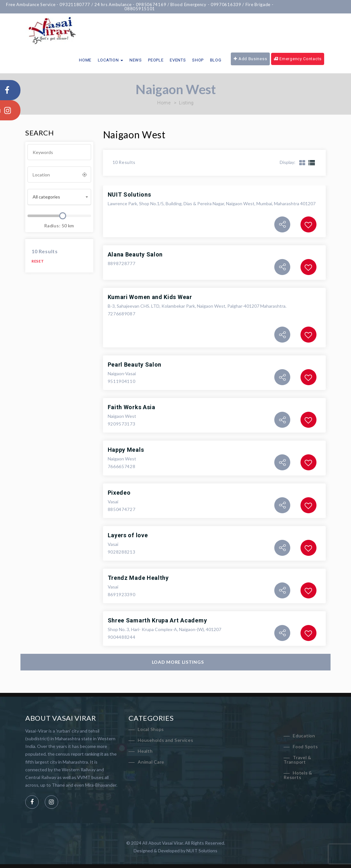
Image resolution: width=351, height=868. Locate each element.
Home (85, 60)
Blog (216, 60)
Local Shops (151, 729)
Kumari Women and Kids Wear (150, 297)
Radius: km (59, 226)
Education (304, 736)
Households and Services (165, 740)
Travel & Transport (297, 760)
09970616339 (230, 4)
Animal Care (151, 762)
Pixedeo (119, 493)
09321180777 (80, 4)
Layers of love (128, 535)
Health (145, 751)
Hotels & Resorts (298, 775)
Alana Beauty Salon (135, 254)
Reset (38, 261)
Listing (186, 103)
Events (178, 60)
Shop (198, 60)
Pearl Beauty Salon (135, 365)
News (136, 60)
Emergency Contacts (298, 59)
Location (110, 60)
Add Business (250, 59)
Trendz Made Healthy (138, 578)
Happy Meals (126, 450)
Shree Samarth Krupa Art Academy (157, 620)
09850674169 (156, 4)
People (156, 60)
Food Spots (305, 746)
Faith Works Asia (132, 407)
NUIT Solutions (129, 195)
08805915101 (144, 9)
